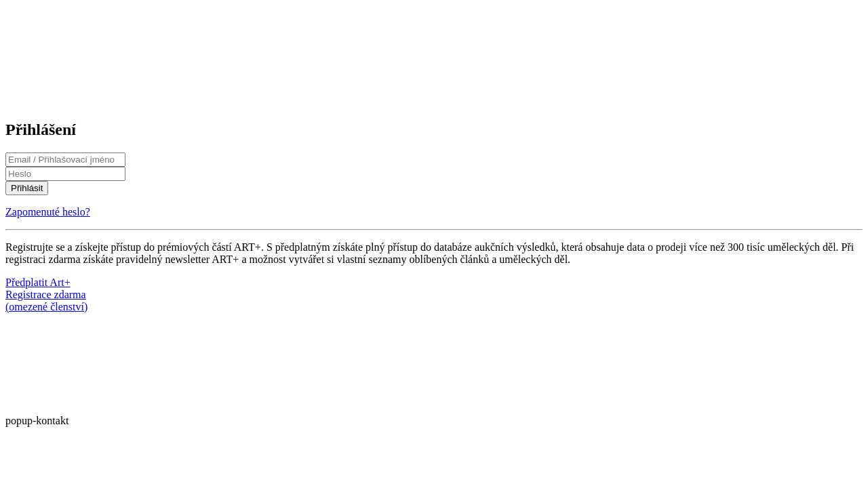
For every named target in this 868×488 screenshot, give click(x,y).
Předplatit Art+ (38, 282)
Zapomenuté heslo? (48, 212)
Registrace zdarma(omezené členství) (46, 301)
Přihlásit (27, 188)
